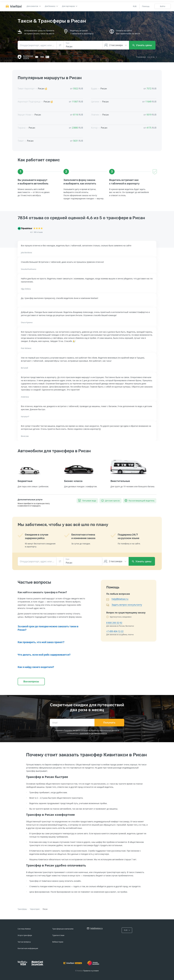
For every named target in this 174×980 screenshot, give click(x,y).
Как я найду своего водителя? (36, 667)
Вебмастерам (58, 942)
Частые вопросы (24, 942)
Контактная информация (28, 948)
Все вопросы (31, 682)
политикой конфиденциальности (93, 733)
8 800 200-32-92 (114, 623)
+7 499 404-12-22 (115, 631)
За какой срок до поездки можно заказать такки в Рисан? (48, 628)
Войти (163, 6)
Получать (109, 723)
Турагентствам (58, 935)
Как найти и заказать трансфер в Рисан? (42, 592)
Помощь (146, 6)
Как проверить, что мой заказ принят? (41, 642)
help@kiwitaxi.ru (120, 599)
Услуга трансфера (25, 935)
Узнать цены (142, 45)
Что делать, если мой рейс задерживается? (44, 655)
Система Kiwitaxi (24, 929)
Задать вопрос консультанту (127, 605)
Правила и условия (91, 971)
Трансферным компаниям (63, 929)
